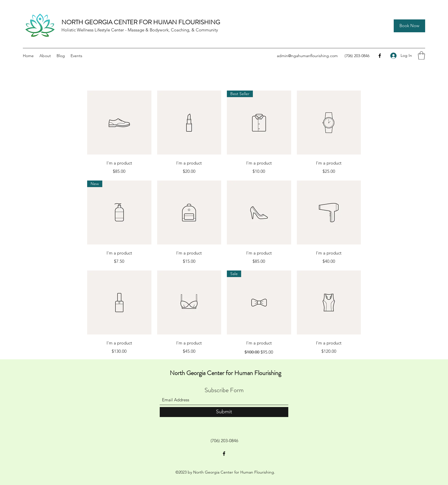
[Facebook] (380, 56)
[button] (421, 56)
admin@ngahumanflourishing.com (307, 56)
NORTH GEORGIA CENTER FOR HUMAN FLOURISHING (141, 22)
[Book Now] (409, 26)
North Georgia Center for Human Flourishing (225, 373)
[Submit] (224, 412)
